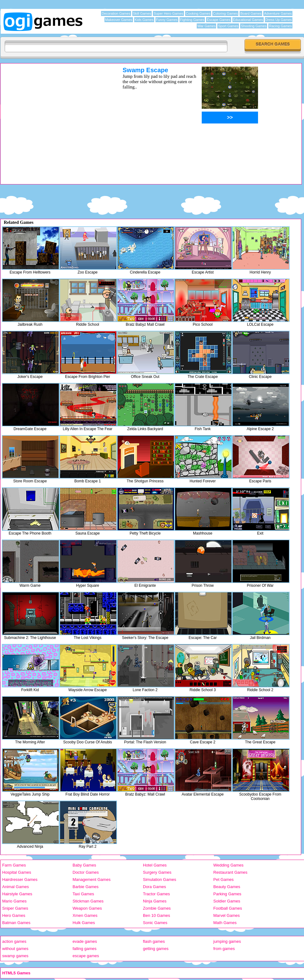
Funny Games (167, 20)
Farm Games (14, 865)
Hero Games (14, 915)
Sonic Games (155, 923)
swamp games (15, 956)
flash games (154, 941)
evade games (85, 941)
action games (14, 941)
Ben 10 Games (157, 915)
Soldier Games (227, 901)
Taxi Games (83, 894)
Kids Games (144, 20)
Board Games (251, 13)
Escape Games (218, 20)
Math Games (225, 923)
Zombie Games (157, 908)
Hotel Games (155, 865)
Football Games (228, 908)
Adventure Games (278, 13)
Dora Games (155, 887)
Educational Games (248, 20)
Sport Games (228, 26)
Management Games (91, 879)
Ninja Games (155, 901)
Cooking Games (198, 13)
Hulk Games (84, 923)
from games (224, 949)
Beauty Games (227, 887)
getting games (156, 949)
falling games (85, 949)
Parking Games (227, 894)
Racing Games (280, 26)
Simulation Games (160, 879)
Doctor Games (86, 872)
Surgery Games (157, 872)
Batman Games (16, 923)
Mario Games (14, 901)
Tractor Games (156, 894)
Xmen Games (85, 915)
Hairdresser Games (20, 879)
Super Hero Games (168, 13)
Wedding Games (228, 865)
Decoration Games (116, 13)
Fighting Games (192, 20)
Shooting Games (254, 26)
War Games (206, 26)
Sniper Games (15, 908)
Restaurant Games (230, 872)
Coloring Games (225, 13)
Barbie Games (86, 887)
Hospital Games (17, 872)
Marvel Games (227, 915)
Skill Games (142, 13)
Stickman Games (88, 901)
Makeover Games (119, 20)
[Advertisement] (59, 125)
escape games (86, 956)
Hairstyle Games (17, 894)
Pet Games (223, 879)
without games (15, 949)
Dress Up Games (279, 20)
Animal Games (15, 887)
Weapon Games (87, 908)
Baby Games (84, 865)
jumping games (227, 941)
